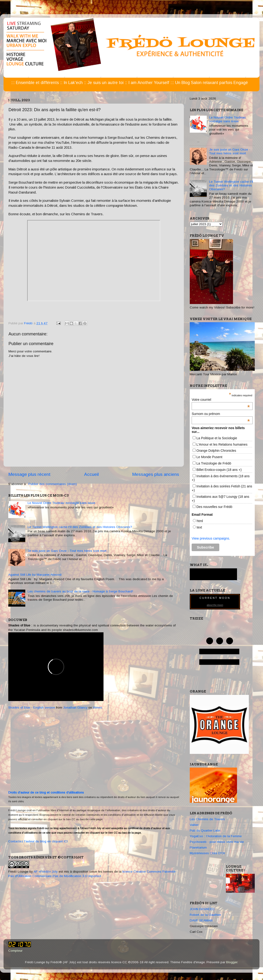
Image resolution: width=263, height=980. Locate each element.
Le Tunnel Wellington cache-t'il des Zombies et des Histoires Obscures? (80, 527)
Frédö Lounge (18, 872)
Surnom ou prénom (221, 414)
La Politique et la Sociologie (217, 438)
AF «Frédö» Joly (46, 872)
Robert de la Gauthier (205, 915)
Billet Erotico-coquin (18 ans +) (219, 470)
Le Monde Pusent (209, 457)
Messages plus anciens (156, 474)
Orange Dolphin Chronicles (216, 451)
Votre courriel (221, 400)
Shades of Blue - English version (32, 708)
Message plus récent (29, 474)
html (200, 521)
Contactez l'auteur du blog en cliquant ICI (38, 841)
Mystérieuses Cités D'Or (207, 853)
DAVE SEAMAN (201, 920)
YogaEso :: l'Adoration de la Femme (216, 836)
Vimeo (97, 708)
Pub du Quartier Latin (205, 830)
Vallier (194, 825)
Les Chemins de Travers (207, 819)
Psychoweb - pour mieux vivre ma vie (217, 842)
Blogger (232, 962)
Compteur (15, 951)
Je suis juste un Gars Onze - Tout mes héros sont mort (67, 551)
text (199, 527)
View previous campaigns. (211, 538)
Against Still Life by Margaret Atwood (35, 575)
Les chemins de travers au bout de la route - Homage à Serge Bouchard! (80, 591)
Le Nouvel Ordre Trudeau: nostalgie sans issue (61, 503)
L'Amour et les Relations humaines (222, 444)
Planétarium (198, 847)
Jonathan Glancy (75, 708)
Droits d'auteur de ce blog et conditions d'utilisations (46, 792)
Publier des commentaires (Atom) (53, 484)
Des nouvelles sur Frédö (214, 507)
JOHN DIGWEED (202, 909)
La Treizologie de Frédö (214, 463)
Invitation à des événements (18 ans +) (221, 478)
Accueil (91, 474)
